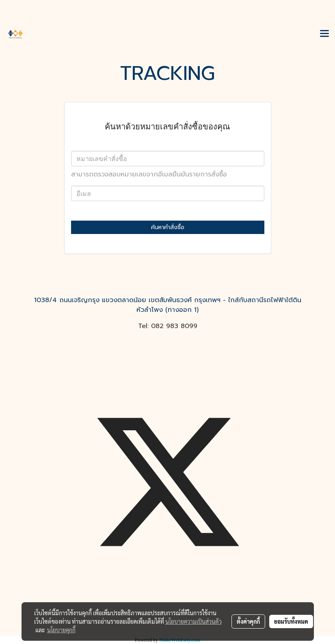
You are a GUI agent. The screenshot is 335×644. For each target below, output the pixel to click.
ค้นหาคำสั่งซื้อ (168, 227)
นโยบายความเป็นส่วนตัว (193, 621)
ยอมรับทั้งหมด (291, 621)
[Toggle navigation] (324, 34)
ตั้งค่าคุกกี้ (248, 621)
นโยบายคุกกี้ (61, 630)
